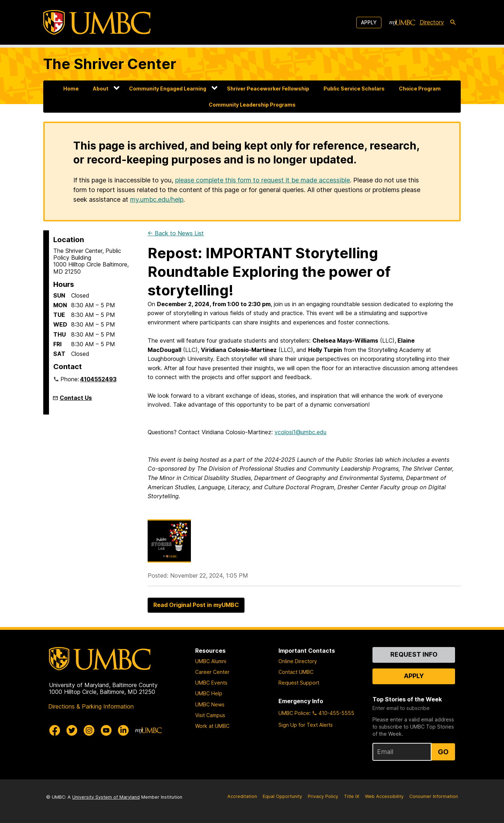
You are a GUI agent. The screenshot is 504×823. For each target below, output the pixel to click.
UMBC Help (209, 693)
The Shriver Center (110, 64)
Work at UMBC (212, 726)
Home (71, 89)
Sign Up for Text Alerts (306, 725)
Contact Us (76, 398)
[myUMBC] (402, 23)
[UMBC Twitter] (72, 730)
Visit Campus (210, 715)
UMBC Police (294, 713)
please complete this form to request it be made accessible (263, 180)
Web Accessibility (384, 796)
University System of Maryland (106, 797)
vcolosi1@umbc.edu (300, 432)
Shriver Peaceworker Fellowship (268, 89)
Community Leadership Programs (252, 105)
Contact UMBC (296, 672)
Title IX (352, 796)
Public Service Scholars (354, 89)
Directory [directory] (432, 22)
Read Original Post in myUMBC (196, 605)
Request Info (414, 654)
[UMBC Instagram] (89, 730)
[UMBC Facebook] (55, 730)
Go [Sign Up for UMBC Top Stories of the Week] (443, 752)
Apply (369, 22)
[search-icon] (453, 23)
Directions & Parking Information (91, 706)
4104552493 (98, 379)
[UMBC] (97, 22)
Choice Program (420, 89)
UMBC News (210, 704)
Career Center (212, 672)
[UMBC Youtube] (106, 730)
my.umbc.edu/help (157, 199)
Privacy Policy (323, 796)
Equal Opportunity (282, 796)
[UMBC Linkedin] (123, 730)
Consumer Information (434, 796)
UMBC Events (211, 683)
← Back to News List (176, 233)
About (101, 89)
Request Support (299, 683)
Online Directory (298, 661)
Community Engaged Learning (168, 89)
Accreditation (242, 796)
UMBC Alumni (211, 661)
